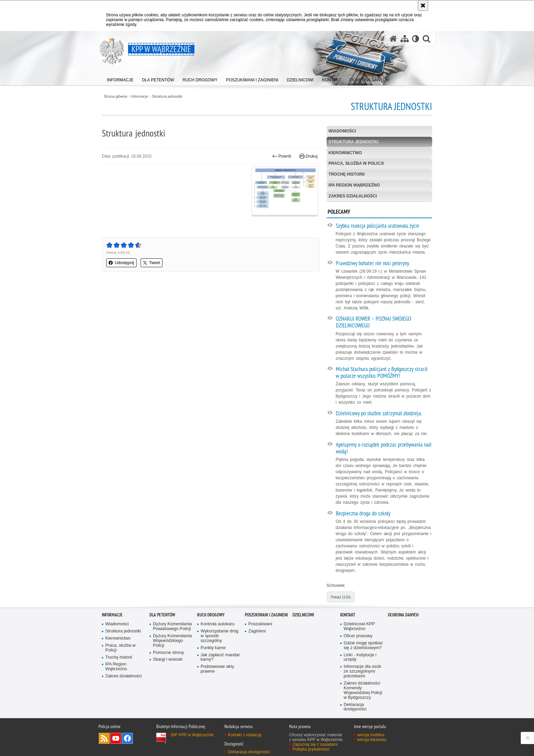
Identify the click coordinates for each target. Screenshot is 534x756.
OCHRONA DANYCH (403, 615)
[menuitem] (120, 78)
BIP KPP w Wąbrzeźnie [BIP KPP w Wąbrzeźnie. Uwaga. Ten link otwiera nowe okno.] (192, 735)
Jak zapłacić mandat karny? (220, 657)
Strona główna (115, 96)
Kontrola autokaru (218, 624)
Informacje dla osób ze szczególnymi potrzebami (362, 671)
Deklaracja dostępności (355, 707)
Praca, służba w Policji (356, 163)
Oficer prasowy (358, 636)
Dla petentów (162, 615)
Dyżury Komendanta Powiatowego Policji (172, 626)
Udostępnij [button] (121, 263)
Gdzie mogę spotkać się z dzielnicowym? (363, 646)
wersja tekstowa (372, 740)
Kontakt (348, 615)
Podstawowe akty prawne (217, 669)
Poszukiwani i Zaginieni (266, 615)
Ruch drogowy (211, 615)
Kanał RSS (104, 738)
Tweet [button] (152, 263)
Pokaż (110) (341, 597)
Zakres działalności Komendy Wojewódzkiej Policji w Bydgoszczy (363, 690)
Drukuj (308, 156)
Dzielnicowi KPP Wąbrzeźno (359, 626)
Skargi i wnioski (168, 660)
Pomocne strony (168, 653)
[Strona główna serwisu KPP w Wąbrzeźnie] (393, 39)
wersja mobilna (371, 735)
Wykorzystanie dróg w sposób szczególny (219, 636)
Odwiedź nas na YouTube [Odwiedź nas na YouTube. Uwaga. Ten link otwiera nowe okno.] (116, 738)
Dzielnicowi (303, 615)
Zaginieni (257, 631)
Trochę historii (347, 174)
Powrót (282, 156)
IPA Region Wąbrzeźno (354, 185)
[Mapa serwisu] (405, 39)
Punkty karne (213, 648)
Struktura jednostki (167, 96)
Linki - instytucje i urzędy (360, 657)
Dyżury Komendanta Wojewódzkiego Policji (172, 641)
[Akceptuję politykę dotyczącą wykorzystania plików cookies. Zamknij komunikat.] (423, 5)
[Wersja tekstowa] (416, 39)
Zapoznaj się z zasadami (315, 744)
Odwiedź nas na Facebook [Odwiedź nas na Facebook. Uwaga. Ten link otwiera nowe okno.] (127, 738)
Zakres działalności (353, 196)
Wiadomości (342, 131)
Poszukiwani (260, 624)
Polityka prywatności (311, 749)
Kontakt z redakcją (245, 735)
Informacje (140, 96)
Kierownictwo (345, 153)
